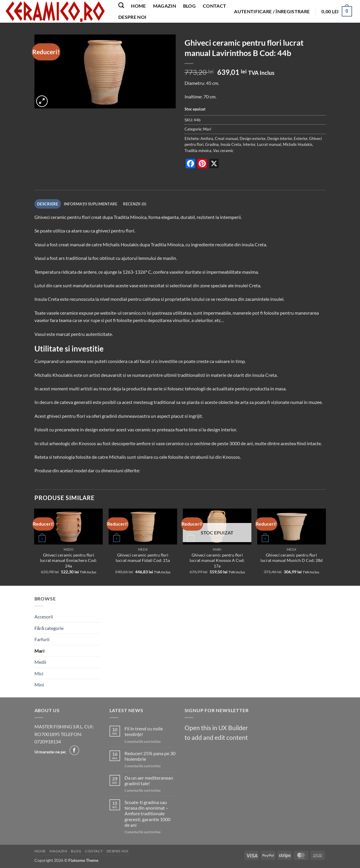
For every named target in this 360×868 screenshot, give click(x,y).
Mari (207, 129)
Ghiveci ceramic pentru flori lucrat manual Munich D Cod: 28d (292, 558)
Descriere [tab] (48, 204)
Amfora (207, 138)
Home (138, 6)
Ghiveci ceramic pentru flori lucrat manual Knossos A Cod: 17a (217, 560)
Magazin (165, 6)
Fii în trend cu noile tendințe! (144, 731)
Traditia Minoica (130, 217)
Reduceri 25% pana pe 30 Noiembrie (150, 756)
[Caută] (121, 5)
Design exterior (253, 138)
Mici (39, 673)
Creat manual (226, 138)
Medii (40, 662)
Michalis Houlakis (298, 144)
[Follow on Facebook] (74, 750)
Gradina (212, 144)
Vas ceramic (223, 151)
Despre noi (132, 17)
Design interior (280, 138)
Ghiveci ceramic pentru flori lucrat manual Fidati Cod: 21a (143, 558)
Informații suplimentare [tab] (91, 204)
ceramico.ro (134, 313)
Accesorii (44, 617)
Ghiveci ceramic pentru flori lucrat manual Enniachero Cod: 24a (68, 560)
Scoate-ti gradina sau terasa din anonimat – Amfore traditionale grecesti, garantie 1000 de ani (147, 813)
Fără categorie (49, 628)
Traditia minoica (198, 151)
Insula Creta (231, 144)
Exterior (301, 138)
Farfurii (42, 639)
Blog (189, 6)
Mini (39, 685)
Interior (249, 144)
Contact (214, 6)
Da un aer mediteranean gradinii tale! (149, 780)
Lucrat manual (269, 144)
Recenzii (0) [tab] (135, 204)
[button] (272, 11)
